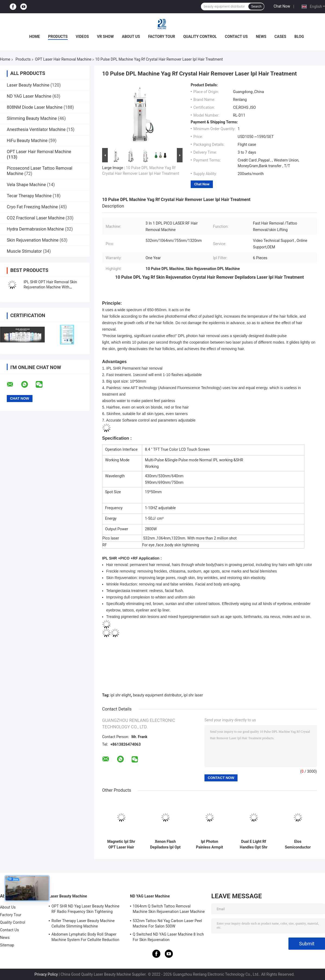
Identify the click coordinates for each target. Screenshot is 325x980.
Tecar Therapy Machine (29, 196)
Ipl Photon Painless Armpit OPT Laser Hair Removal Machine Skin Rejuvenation (209, 844)
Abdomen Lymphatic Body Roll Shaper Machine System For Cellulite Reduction (85, 937)
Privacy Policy (46, 974)
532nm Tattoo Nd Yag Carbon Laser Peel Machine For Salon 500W (167, 923)
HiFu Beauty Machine (27, 141)
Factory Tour (162, 37)
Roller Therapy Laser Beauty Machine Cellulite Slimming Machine (83, 923)
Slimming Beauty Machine (32, 118)
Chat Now (282, 6)
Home (35, 37)
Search (256, 6)
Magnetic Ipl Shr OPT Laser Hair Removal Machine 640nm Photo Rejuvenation (121, 844)
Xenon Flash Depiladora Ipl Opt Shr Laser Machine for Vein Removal (165, 844)
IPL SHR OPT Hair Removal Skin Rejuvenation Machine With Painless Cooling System (50, 287)
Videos (82, 37)
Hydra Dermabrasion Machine (35, 229)
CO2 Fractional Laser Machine (36, 218)
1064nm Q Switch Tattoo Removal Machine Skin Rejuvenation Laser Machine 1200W (169, 910)
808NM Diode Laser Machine (35, 107)
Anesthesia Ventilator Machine (36, 129)
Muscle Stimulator (24, 251)
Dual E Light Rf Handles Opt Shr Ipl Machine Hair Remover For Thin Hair (254, 844)
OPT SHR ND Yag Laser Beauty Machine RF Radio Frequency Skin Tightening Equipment (85, 910)
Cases (280, 37)
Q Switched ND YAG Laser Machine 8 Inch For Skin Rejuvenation (168, 937)
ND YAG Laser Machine (29, 96)
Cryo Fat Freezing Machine (32, 207)
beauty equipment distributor (157, 695)
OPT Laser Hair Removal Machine (63, 59)
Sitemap (7, 945)
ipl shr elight (121, 695)
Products (58, 37)
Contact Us (236, 37)
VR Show (105, 37)
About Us (131, 37)
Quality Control (200, 37)
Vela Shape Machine (26, 185)
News (261, 37)
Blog (299, 37)
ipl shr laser (193, 695)
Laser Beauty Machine (28, 85)
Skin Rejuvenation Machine (33, 240)
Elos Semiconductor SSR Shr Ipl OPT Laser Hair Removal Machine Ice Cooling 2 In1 (298, 844)
